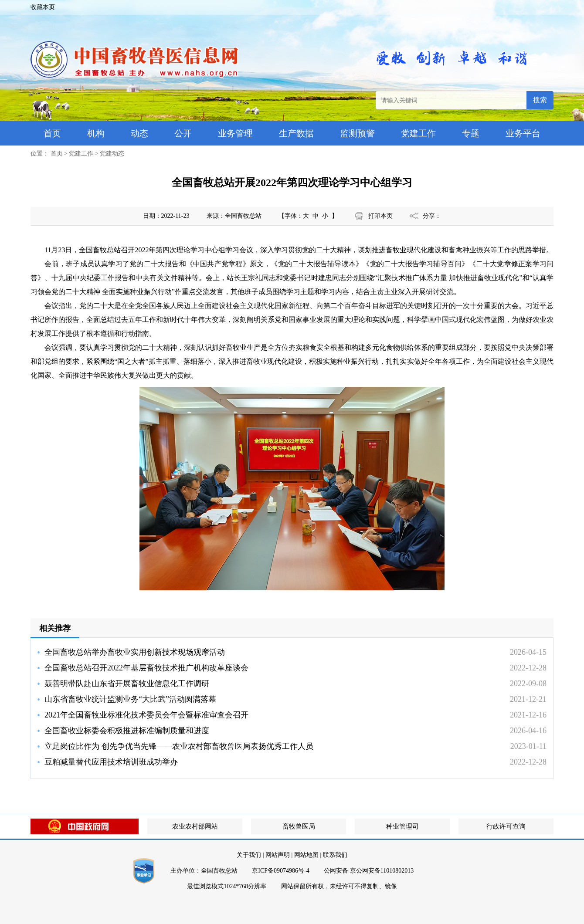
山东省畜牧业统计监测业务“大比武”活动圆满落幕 (130, 699)
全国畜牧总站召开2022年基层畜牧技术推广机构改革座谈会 (146, 668)
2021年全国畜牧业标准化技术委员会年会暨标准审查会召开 (146, 715)
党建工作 (418, 133)
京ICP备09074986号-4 (280, 871)
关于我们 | (250, 855)
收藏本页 (43, 7)
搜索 (540, 100)
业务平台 (523, 133)
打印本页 (380, 216)
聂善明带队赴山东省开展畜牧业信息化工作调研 (127, 684)
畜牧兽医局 (299, 826)
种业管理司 (402, 826)
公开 (183, 133)
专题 (471, 133)
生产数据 (296, 133)
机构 (96, 133)
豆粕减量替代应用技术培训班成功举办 (111, 762)
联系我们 (335, 855)
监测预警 (357, 133)
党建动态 (112, 154)
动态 (139, 133)
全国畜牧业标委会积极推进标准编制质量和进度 (127, 731)
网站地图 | (308, 855)
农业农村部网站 (195, 826)
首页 (52, 133)
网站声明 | (279, 855)
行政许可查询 (506, 826)
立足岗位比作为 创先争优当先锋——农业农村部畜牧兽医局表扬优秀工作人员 (179, 746)
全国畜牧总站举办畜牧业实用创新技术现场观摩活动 (135, 652)
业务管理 (235, 133)
